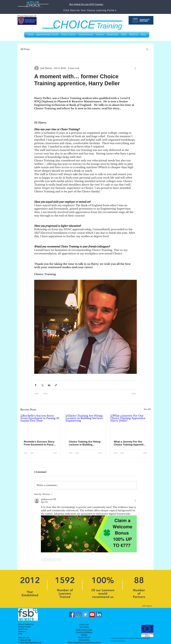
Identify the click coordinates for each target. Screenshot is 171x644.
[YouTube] (92, 614)
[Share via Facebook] (36, 385)
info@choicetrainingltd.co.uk (31, 642)
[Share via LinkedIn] (49, 385)
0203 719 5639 (25, 640)
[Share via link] (56, 385)
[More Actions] (135, 501)
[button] (147, 49)
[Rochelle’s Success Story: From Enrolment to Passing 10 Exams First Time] (41, 426)
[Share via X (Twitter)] (42, 385)
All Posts (25, 49)
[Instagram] (79, 614)
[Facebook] (72, 614)
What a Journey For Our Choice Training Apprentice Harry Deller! (130, 443)
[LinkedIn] (99, 614)
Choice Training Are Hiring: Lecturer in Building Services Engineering (85, 443)
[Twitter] (85, 614)
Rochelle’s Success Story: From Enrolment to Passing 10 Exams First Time (40, 443)
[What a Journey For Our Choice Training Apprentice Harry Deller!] (130, 426)
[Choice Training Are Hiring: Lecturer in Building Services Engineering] (86, 426)
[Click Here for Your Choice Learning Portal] (90, 10)
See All (147, 409)
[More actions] (135, 68)
